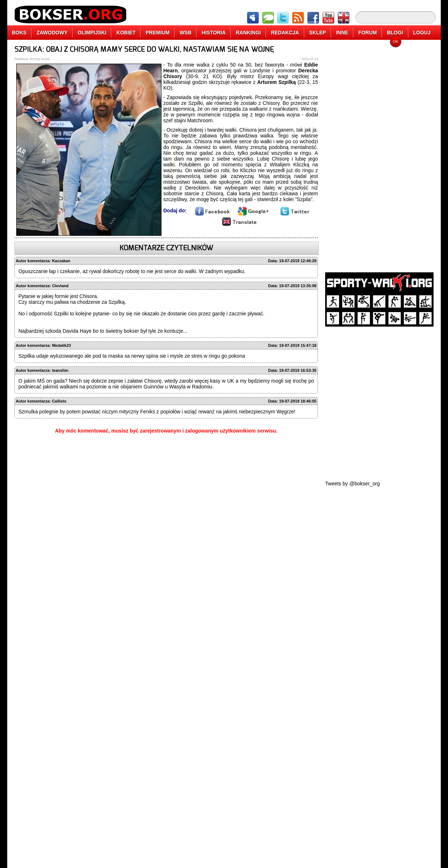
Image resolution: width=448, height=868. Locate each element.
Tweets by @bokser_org (352, 484)
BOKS (19, 33)
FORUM (368, 33)
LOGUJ (422, 33)
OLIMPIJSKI (92, 33)
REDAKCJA (285, 33)
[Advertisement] (379, 154)
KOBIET (126, 33)
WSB (186, 33)
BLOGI (395, 33)
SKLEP (318, 33)
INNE (342, 33)
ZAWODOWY (52, 33)
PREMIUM (158, 33)
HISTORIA (214, 33)
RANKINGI (248, 33)
